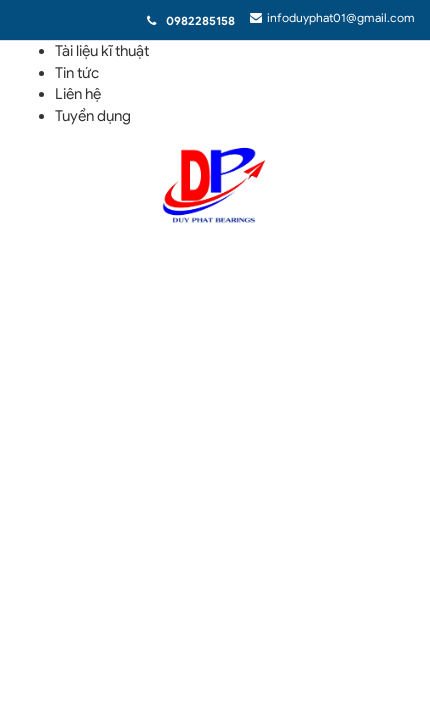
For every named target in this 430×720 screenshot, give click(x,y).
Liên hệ (78, 94)
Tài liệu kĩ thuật (102, 51)
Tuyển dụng (93, 116)
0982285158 (200, 20)
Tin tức (77, 73)
